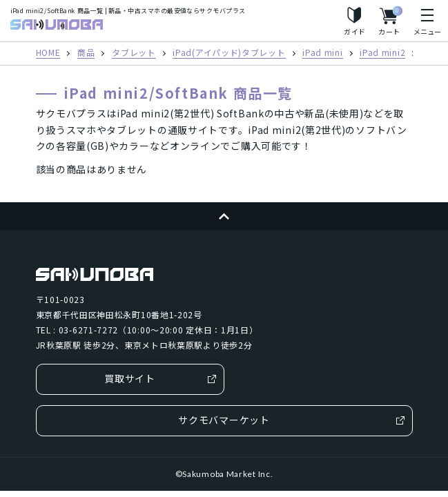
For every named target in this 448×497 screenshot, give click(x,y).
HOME (48, 53)
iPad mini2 (382, 53)
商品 (86, 53)
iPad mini (322, 53)
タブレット (134, 53)
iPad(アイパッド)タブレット (229, 53)
